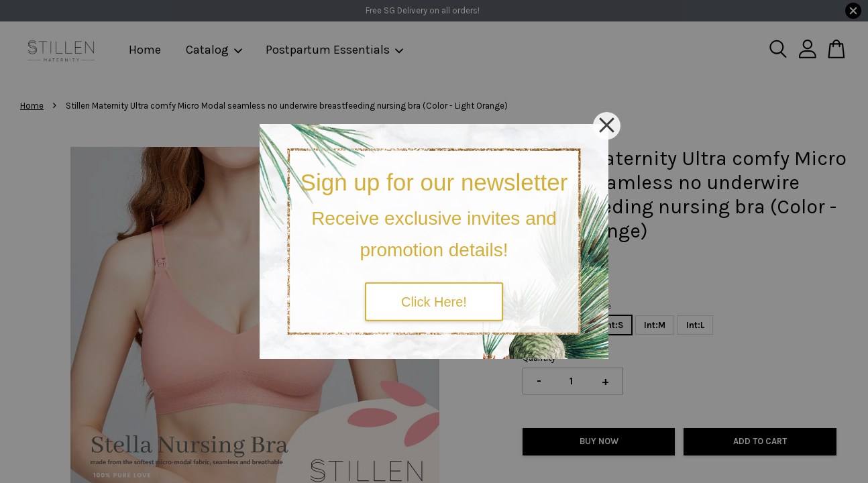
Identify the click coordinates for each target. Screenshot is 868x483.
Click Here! (434, 301)
